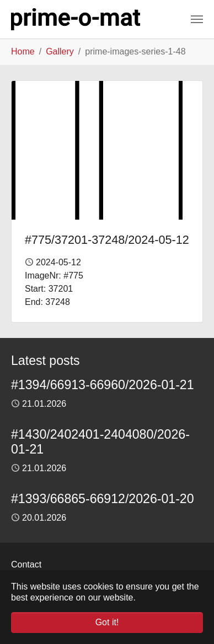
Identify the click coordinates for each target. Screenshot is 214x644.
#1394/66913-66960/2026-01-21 (103, 385)
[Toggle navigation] (197, 19)
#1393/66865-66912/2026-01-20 (103, 499)
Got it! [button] (107, 622)
